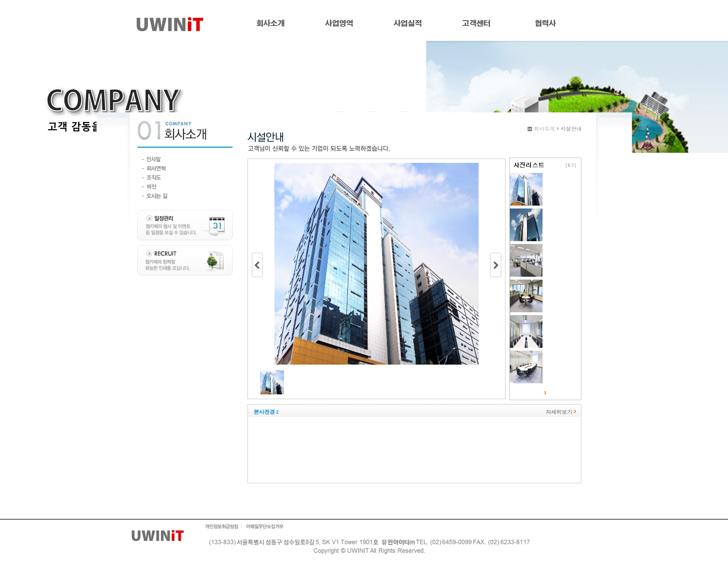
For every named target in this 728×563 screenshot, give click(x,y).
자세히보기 (559, 412)
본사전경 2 (266, 412)
